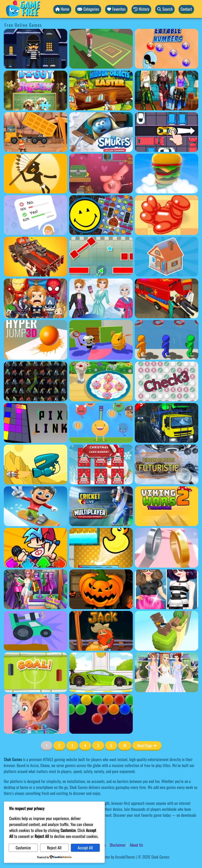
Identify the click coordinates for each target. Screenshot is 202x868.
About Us (136, 845)
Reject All (49, 848)
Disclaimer (118, 845)
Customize (22, 848)
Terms (101, 845)
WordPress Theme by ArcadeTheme (109, 857)
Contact (186, 9)
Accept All (77, 848)
